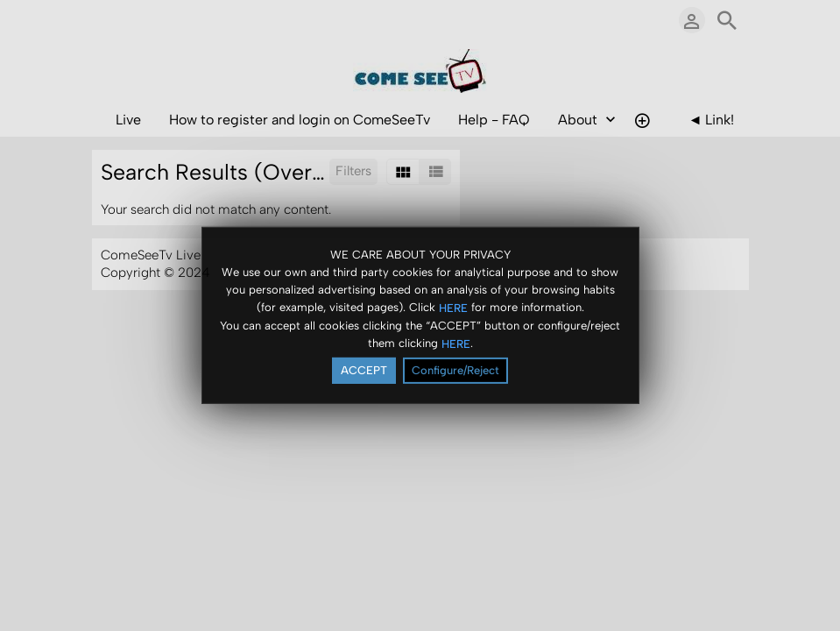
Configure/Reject (455, 370)
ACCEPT (364, 370)
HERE (453, 307)
